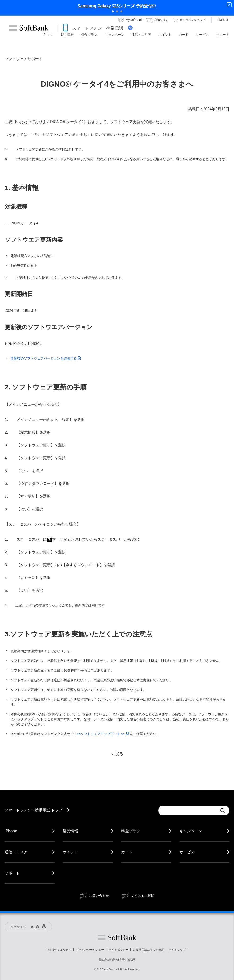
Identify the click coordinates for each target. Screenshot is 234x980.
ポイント (70, 852)
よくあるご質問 (143, 896)
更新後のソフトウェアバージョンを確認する (46, 358)
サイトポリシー (118, 950)
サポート (12, 873)
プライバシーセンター (90, 950)
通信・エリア (16, 852)
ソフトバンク (117, 937)
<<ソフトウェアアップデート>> (103, 734)
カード (127, 852)
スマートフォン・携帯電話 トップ (34, 810)
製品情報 (70, 831)
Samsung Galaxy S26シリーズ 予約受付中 (117, 6)
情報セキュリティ (60, 950)
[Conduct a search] (188, 811)
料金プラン (131, 831)
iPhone (11, 831)
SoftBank (29, 28)
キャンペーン (191, 831)
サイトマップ (177, 950)
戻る (117, 754)
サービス (187, 852)
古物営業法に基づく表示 (148, 950)
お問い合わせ (99, 896)
